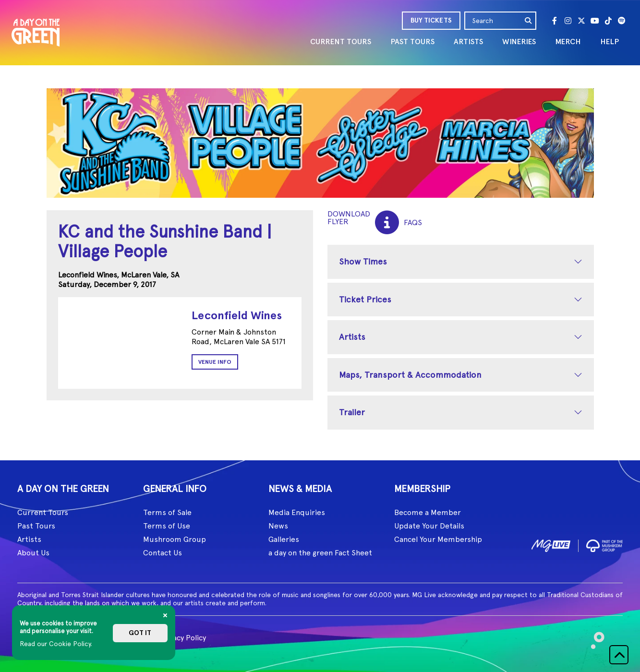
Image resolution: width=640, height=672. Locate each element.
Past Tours (36, 526)
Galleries (284, 539)
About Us (33, 553)
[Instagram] (568, 21)
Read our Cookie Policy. (56, 644)
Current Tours (43, 512)
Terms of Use (167, 526)
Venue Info (215, 362)
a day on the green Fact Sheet (320, 553)
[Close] (165, 615)
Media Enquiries (297, 512)
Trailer (352, 412)
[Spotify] (622, 21)
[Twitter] (581, 21)
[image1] (551, 544)
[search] (529, 21)
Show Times (363, 261)
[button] (619, 655)
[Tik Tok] (608, 21)
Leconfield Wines (237, 315)
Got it (140, 633)
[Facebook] (555, 21)
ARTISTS (468, 42)
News (278, 526)
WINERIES (519, 42)
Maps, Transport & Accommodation (410, 375)
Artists (352, 337)
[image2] (604, 544)
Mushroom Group (175, 539)
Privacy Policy (183, 638)
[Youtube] (595, 21)
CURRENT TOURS (341, 42)
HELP (610, 42)
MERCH (568, 42)
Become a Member (428, 512)
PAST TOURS (412, 42)
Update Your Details (429, 526)
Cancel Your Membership (438, 539)
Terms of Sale (167, 512)
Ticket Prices (365, 299)
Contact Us (163, 553)
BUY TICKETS (431, 20)
